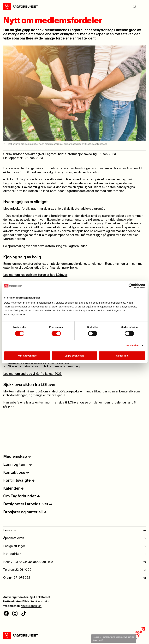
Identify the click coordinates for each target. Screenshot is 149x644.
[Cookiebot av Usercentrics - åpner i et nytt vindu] (131, 286)
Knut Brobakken (31, 606)
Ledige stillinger (74, 546)
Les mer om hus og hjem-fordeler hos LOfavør (35, 275)
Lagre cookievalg (74, 356)
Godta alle (122, 356)
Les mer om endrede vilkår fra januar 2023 (32, 374)
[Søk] (134, 7)
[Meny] (143, 7)
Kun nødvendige (27, 356)
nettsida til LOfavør (66, 403)
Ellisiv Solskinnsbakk (36, 602)
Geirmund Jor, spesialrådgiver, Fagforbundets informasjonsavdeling (50, 154)
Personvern (74, 530)
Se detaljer (133, 345)
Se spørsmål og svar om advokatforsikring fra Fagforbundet (45, 246)
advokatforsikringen (77, 168)
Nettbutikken (74, 554)
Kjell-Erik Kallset (40, 597)
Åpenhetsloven (74, 538)
